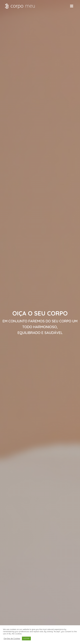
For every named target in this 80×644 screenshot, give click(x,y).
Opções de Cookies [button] (12, 639)
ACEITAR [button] (26, 638)
